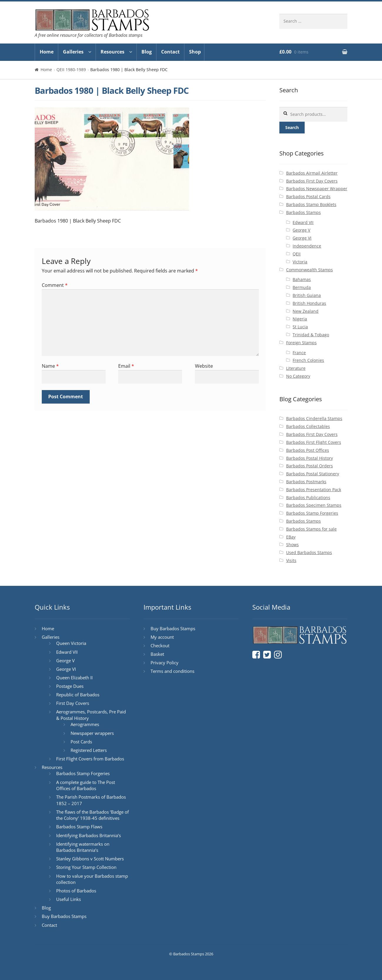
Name (50, 366)
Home (47, 52)
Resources (112, 52)
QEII (297, 254)
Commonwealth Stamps (310, 270)
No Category (298, 376)
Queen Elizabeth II (74, 678)
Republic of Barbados (78, 695)
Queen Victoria (71, 643)
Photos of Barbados (76, 891)
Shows (292, 545)
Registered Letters (89, 750)
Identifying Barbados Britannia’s (89, 835)
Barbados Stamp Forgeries (312, 513)
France (299, 353)
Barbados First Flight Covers (314, 442)
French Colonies (308, 360)
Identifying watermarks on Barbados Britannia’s (83, 847)
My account (162, 637)
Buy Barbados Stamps (64, 916)
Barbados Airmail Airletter (312, 173)
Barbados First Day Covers (312, 181)
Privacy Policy (165, 663)
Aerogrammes (85, 724)
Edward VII (303, 222)
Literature (296, 368)
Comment (55, 285)
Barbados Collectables (308, 426)
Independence (307, 246)
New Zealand (306, 311)
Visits (291, 560)
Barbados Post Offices (308, 450)
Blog (147, 52)
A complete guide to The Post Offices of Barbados (86, 785)
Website (204, 366)
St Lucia (300, 327)
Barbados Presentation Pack (314, 490)
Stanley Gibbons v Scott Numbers (90, 859)
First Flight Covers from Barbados (90, 759)
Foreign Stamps (301, 343)
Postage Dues (70, 686)
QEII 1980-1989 (71, 70)
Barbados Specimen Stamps (314, 505)
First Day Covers (73, 703)
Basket (157, 654)
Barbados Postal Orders (310, 466)
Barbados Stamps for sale (311, 529)
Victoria (300, 262)
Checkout (160, 645)
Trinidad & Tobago (311, 335)
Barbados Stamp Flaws (79, 827)
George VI (302, 238)
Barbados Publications (308, 497)
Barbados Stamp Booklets (311, 204)
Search (292, 127)
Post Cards (81, 742)
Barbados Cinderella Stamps (314, 418)
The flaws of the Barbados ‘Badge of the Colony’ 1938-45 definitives (92, 815)
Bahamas (302, 279)
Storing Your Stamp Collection (86, 867)
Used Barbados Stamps (309, 552)
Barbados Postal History (310, 458)
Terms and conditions (172, 671)
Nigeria (300, 319)
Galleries (73, 52)
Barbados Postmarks (306, 482)
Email (126, 366)
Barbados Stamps (303, 212)
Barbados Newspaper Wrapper (317, 189)
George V (301, 230)
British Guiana (307, 295)
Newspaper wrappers (92, 733)
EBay (291, 537)
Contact (170, 52)
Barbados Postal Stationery (313, 474)
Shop (195, 52)
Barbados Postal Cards (308, 196)
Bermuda (302, 287)
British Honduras (309, 303)
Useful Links (69, 899)
